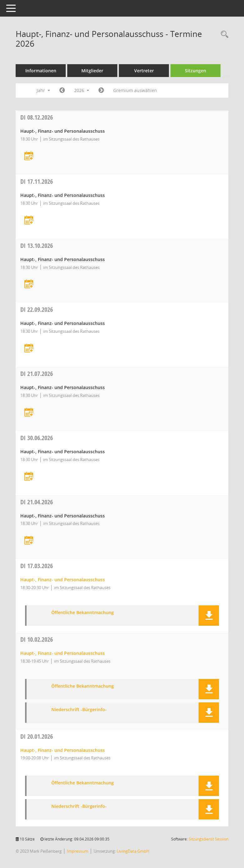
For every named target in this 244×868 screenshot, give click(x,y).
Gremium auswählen (135, 90)
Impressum (78, 851)
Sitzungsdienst (208, 839)
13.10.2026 (37, 246)
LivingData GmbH (133, 851)
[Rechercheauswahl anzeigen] (223, 35)
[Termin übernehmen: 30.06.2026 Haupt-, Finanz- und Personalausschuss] (29, 477)
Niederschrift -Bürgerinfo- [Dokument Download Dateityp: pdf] (79, 710)
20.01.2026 (37, 736)
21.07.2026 (37, 374)
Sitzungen (196, 71)
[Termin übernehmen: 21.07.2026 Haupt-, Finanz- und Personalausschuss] (29, 413)
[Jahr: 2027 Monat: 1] (101, 90)
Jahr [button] (43, 90)
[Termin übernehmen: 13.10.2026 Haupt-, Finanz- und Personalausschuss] (29, 284)
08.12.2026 (37, 117)
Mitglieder (92, 71)
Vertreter (144, 71)
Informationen (41, 71)
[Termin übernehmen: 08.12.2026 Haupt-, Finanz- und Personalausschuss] (29, 156)
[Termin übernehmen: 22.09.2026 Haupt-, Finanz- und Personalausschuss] (29, 349)
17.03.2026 (37, 566)
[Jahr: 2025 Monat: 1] (62, 90)
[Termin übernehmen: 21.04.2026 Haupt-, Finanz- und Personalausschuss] (29, 541)
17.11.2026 (37, 181)
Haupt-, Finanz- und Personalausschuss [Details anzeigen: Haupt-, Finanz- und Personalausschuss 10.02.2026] (63, 653)
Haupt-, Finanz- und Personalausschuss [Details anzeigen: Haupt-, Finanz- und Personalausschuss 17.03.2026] (63, 580)
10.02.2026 (37, 639)
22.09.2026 (37, 309)
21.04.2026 (37, 502)
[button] (209, 616)
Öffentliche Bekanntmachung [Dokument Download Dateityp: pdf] (83, 613)
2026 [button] (82, 90)
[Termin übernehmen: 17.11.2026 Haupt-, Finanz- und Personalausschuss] (29, 221)
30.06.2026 (37, 438)
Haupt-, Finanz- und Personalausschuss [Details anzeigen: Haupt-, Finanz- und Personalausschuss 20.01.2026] (63, 750)
